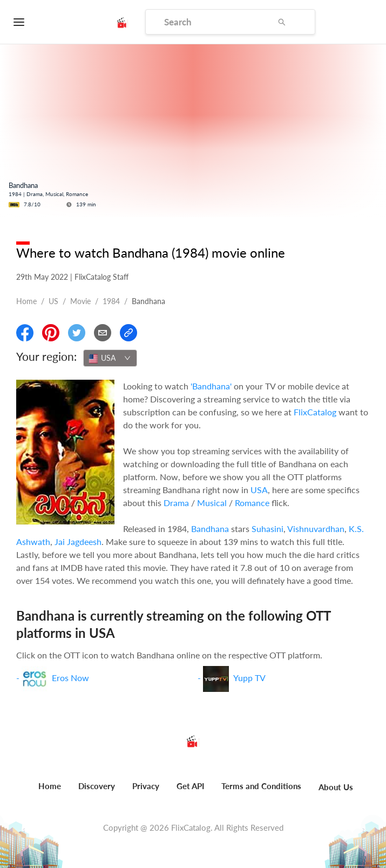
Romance (252, 503)
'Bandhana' (211, 386)
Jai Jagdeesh (78, 541)
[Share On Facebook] (25, 333)
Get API (190, 786)
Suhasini (268, 529)
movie (80, 301)
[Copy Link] (128, 333)
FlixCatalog (315, 412)
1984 (111, 301)
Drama (176, 503)
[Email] (103, 333)
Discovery (97, 786)
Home (26, 301)
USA (259, 490)
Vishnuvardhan (316, 529)
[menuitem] (50, 792)
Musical (212, 503)
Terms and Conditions (261, 786)
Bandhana (210, 529)
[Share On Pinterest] (51, 333)
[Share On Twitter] (77, 333)
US (53, 301)
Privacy (146, 786)
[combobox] (110, 358)
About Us (336, 787)
